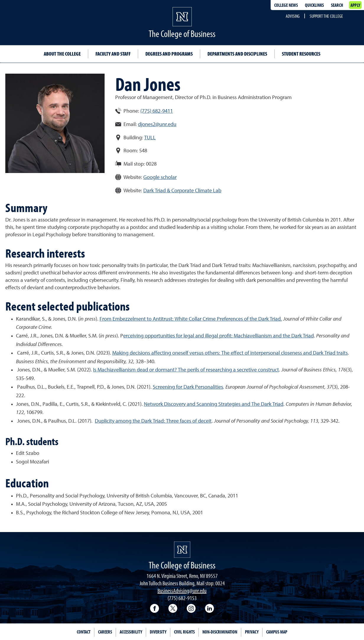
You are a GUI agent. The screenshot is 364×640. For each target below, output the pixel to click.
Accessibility (131, 632)
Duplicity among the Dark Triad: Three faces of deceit (153, 421)
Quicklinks (314, 5)
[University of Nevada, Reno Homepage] (182, 550)
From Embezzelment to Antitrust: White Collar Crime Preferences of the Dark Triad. (191, 319)
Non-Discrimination (220, 632)
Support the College (326, 16)
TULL (150, 138)
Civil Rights (184, 632)
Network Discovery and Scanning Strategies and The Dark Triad (214, 404)
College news (286, 5)
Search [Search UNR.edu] (337, 5)
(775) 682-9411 (157, 111)
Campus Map (277, 632)
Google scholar (160, 177)
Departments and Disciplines (237, 54)
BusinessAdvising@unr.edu (182, 590)
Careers (105, 632)
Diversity (158, 632)
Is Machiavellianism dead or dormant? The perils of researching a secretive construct (186, 370)
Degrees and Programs (169, 54)
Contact (84, 632)
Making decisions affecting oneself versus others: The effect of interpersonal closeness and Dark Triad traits (230, 353)
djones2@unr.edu (157, 125)
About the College (62, 54)
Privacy (252, 632)
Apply (355, 5)
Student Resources (301, 54)
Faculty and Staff (113, 54)
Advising (293, 16)
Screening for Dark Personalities (188, 387)
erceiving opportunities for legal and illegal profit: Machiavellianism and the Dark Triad (218, 336)
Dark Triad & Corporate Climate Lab (182, 191)
